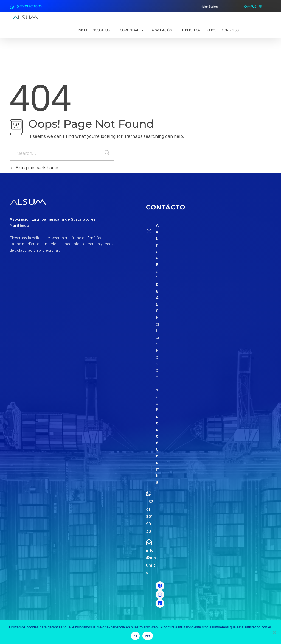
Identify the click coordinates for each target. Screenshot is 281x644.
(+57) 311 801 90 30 (29, 6)
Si (135, 636)
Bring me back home (34, 167)
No (147, 636)
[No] (274, 632)
